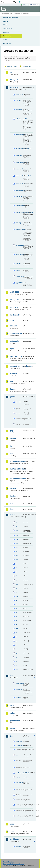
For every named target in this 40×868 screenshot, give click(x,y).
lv (17, 625)
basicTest (19, 741)
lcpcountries (20, 683)
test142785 (19, 783)
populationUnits (20, 196)
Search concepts (27, 66)
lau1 (12, 504)
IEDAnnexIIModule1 (17, 461)
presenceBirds (20, 205)
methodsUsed (20, 191)
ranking (18, 223)
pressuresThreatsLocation (20, 212)
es (17, 572)
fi (16, 576)
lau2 (12, 509)
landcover (14, 496)
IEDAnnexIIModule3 (17, 469)
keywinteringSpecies (20, 149)
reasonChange (20, 230)
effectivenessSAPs (20, 134)
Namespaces (7, 43)
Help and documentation (11, 17)
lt (16, 617)
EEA (11, 2)
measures (19, 155)
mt (17, 629)
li (16, 612)
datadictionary (16, 333)
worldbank (14, 839)
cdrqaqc (19, 100)
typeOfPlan (20, 283)
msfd (12, 705)
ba (17, 530)
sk (17, 661)
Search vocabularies (12, 66)
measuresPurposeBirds (20, 176)
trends (18, 270)
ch (17, 544)
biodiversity (15, 315)
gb (17, 584)
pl (17, 637)
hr (17, 592)
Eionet (11, 14)
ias (11, 446)
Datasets (6, 21)
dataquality (15, 341)
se (17, 653)
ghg (12, 431)
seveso (13, 728)
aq (11, 72)
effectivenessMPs (20, 119)
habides (13, 438)
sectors (18, 698)
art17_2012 (15, 300)
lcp (11, 676)
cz (17, 552)
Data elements (7, 29)
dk (17, 560)
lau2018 (13, 515)
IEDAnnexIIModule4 (17, 479)
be (17, 535)
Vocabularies (7, 36)
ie (17, 600)
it (16, 608)
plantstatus (20, 690)
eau (17, 755)
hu (17, 596)
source (18, 413)
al (17, 522)
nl (17, 633)
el (17, 568)
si (17, 657)
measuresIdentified (20, 162)
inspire (13, 488)
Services (5, 40)
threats (18, 264)
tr (16, 665)
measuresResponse (20, 184)
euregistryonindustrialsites (17, 366)
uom (12, 824)
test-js (18, 777)
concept (19, 402)
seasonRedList (20, 254)
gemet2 (13, 397)
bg (17, 539)
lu (17, 621)
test (12, 736)
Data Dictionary (18, 14)
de (17, 556)
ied (11, 454)
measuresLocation (20, 169)
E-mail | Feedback (8, 862)
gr (17, 588)
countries (19, 110)
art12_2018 (15, 87)
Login (24, 5)
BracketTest (20, 745)
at (17, 526)
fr (16, 580)
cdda (12, 320)
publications (15, 721)
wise (12, 832)
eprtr (12, 349)
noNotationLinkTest (20, 773)
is (17, 604)
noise (12, 713)
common (14, 326)
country (19, 847)
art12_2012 (15, 80)
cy (17, 548)
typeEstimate (20, 276)
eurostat (13, 374)
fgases (13, 389)
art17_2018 (15, 307)
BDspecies (19, 95)
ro (17, 645)
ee (17, 564)
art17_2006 (15, 292)
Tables (5, 25)
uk (17, 669)
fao (11, 381)
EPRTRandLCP (16, 356)
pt (17, 641)
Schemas (6, 32)
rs (17, 649)
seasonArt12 (20, 245)
